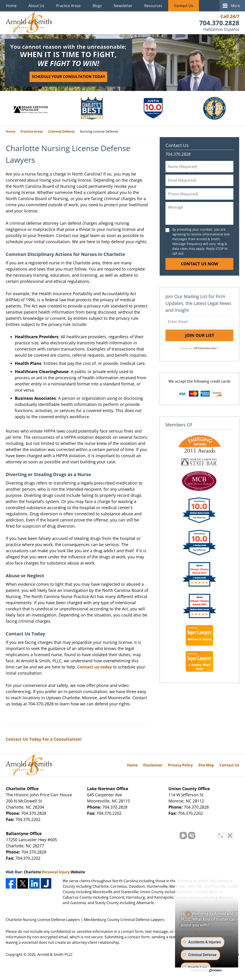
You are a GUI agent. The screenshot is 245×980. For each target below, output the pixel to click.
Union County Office (189, 789)
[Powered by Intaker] (206, 970)
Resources (153, 6)
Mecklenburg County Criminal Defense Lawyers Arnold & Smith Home (29, 23)
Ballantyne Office (24, 833)
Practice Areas (68, 6)
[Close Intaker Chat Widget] (230, 834)
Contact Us (184, 6)
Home (11, 6)
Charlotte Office (22, 789)
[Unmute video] (164, 834)
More (235, 6)
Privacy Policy (180, 765)
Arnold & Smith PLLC (55, 954)
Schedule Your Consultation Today (68, 77)
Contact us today (95, 667)
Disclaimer (153, 765)
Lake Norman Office (108, 789)
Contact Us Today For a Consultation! (44, 739)
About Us (36, 6)
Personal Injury (56, 872)
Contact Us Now (200, 264)
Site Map (206, 765)
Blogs (97, 6)
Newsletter (123, 6)
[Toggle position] (220, 834)
